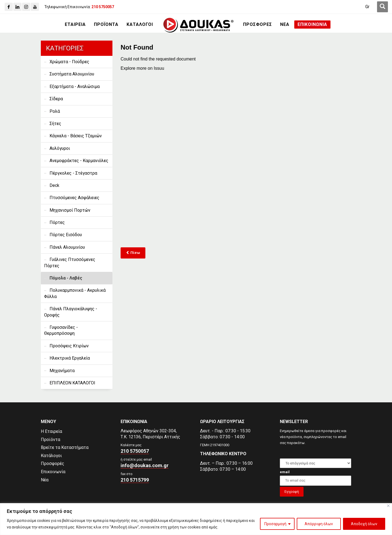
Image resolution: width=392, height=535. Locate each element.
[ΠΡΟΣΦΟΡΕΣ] (258, 25)
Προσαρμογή (275, 524)
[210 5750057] (103, 7)
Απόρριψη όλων (319, 524)
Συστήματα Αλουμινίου (72, 74)
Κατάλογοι (51, 456)
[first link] (382, 7)
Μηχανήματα (62, 371)
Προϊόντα (50, 440)
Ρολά (55, 111)
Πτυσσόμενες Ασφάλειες (74, 198)
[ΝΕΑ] (285, 25)
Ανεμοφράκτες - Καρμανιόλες (79, 161)
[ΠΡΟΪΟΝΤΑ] (106, 25)
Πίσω (133, 253)
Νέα (45, 480)
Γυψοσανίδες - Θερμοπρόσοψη (61, 330)
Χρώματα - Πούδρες (69, 62)
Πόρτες (57, 222)
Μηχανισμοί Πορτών (70, 210)
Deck (54, 185)
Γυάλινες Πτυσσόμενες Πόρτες (70, 262)
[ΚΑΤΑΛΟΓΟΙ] (140, 25)
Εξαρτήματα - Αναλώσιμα (75, 86)
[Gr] (367, 7)
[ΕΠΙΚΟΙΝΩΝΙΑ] (312, 25)
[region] (196, 519)
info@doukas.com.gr (145, 465)
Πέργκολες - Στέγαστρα (73, 173)
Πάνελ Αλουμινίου (67, 247)
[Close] (388, 506)
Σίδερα (56, 99)
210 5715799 (135, 480)
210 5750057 (135, 451)
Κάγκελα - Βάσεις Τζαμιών (76, 136)
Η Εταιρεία (51, 431)
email (285, 472)
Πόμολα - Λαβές (66, 278)
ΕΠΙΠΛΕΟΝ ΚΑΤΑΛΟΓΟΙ (72, 383)
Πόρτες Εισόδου (66, 235)
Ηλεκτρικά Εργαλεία (70, 358)
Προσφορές (53, 463)
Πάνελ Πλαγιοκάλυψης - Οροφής (71, 312)
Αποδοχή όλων (364, 524)
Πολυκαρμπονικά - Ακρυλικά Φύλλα (75, 293)
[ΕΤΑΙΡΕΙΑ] (75, 25)
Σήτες (55, 124)
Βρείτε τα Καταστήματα (65, 447)
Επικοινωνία (53, 472)
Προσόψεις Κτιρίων (69, 346)
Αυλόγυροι (60, 148)
